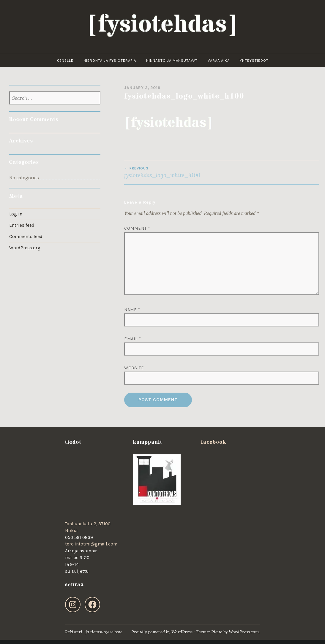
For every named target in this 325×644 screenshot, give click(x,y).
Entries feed (22, 225)
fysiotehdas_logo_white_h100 (173, 172)
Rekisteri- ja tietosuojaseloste (94, 632)
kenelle (65, 60)
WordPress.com (244, 632)
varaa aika (219, 60)
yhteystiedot (254, 60)
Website (134, 368)
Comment (137, 228)
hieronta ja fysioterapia (110, 60)
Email (133, 339)
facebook (213, 442)
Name (132, 310)
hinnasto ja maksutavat (172, 60)
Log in (16, 214)
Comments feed (26, 237)
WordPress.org (25, 248)
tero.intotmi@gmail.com (91, 544)
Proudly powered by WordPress (162, 632)
